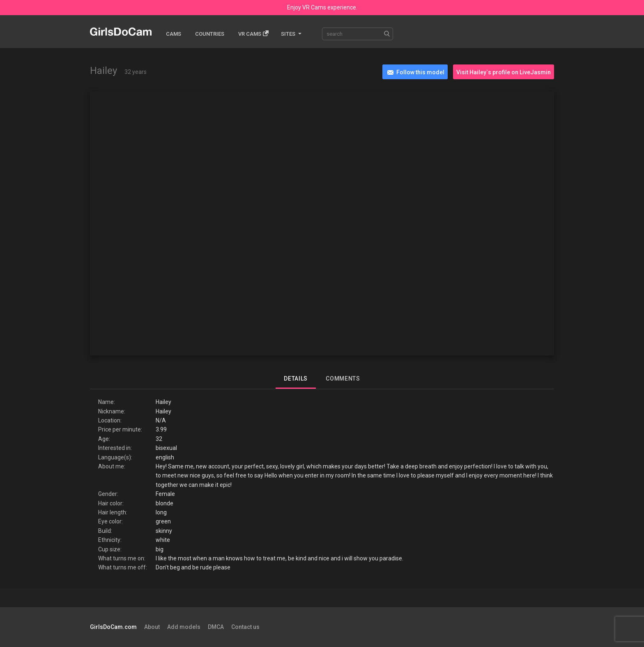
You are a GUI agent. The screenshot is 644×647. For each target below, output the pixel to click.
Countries (210, 34)
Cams (174, 34)
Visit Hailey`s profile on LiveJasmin (504, 72)
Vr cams (253, 33)
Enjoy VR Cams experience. (322, 7)
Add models (184, 627)
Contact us (245, 627)
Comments (343, 379)
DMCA (216, 627)
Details (296, 379)
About (152, 627)
